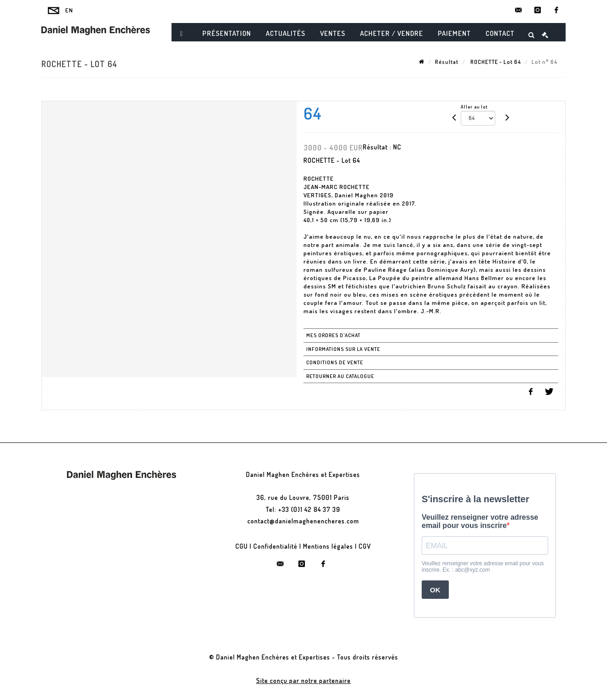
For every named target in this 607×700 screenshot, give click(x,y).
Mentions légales (328, 546)
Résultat (447, 62)
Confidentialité (275, 546)
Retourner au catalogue (340, 376)
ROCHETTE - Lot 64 (495, 62)
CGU (242, 546)
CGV (365, 546)
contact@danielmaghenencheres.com (303, 521)
